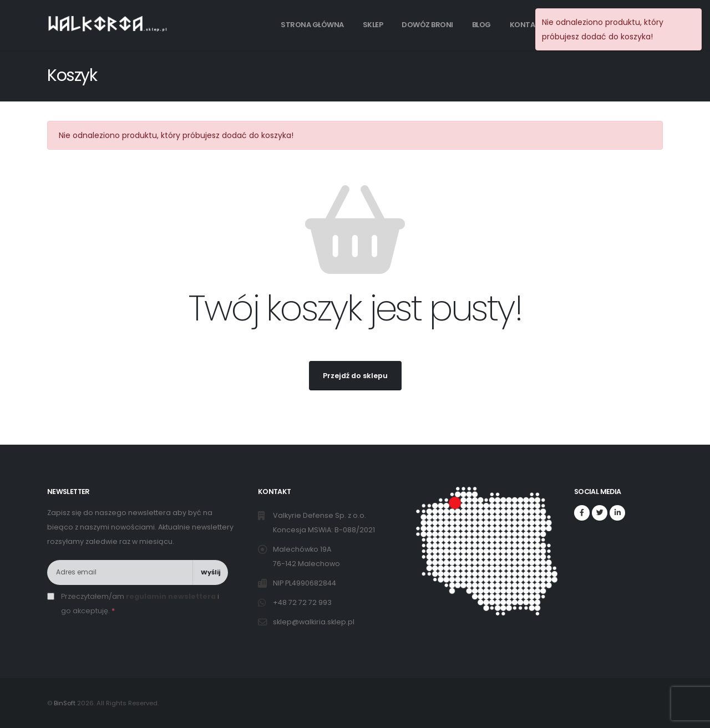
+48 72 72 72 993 (303, 602)
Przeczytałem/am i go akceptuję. (140, 604)
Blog (481, 25)
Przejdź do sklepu (355, 376)
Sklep (373, 25)
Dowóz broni (427, 25)
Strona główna (312, 25)
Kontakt (527, 25)
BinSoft (65, 703)
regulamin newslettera (171, 596)
